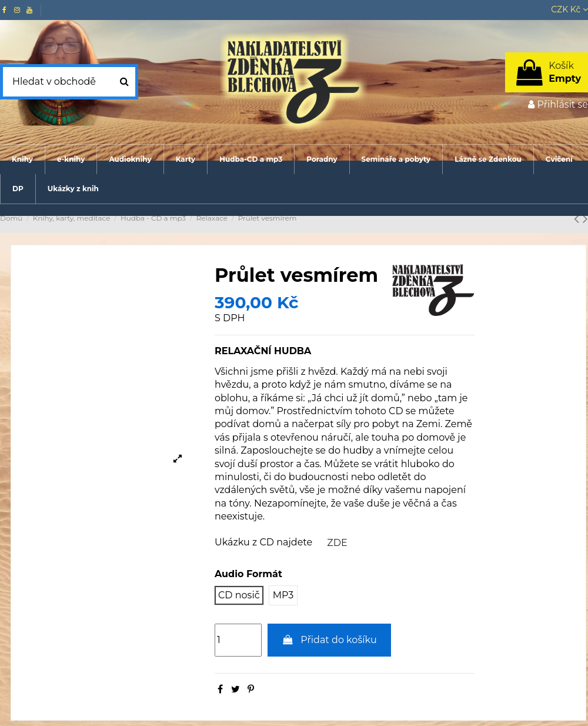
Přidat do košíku (329, 640)
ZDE (337, 543)
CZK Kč (569, 9)
